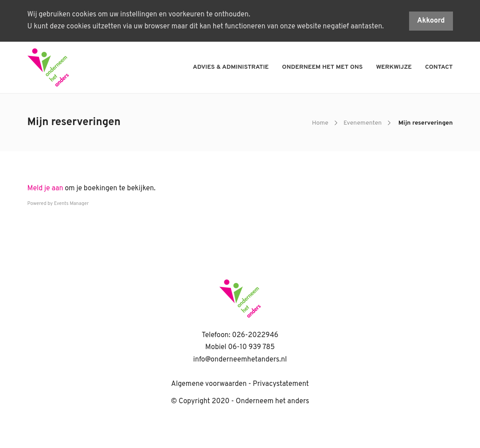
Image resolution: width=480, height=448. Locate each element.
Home (320, 123)
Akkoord (431, 21)
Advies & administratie (231, 67)
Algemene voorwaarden (209, 384)
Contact (439, 67)
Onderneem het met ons (322, 67)
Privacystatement (281, 384)
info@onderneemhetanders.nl (240, 360)
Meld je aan (45, 189)
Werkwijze (394, 67)
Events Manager (72, 204)
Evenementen (363, 123)
